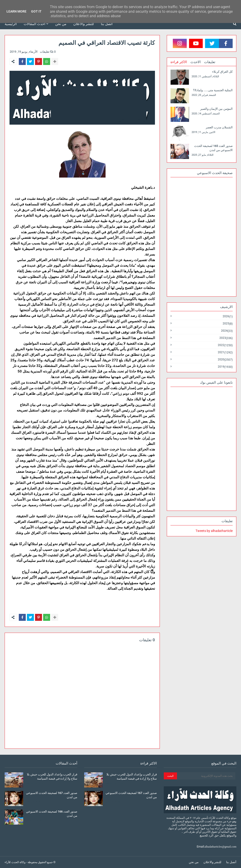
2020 (225, 360)
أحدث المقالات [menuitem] (34, 24)
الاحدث (196, 62)
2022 (225, 345)
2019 (225, 367)
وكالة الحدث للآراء (15, 862)
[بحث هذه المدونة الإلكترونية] (206, 776)
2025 (228, 324)
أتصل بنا (231, 862)
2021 (225, 352)
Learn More (16, 11)
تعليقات (210, 62)
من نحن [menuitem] (61, 24)
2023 (226, 338)
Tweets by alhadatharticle (214, 531)
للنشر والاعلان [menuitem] (84, 24)
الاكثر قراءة (179, 62)
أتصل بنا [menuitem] (107, 24)
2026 (228, 316)
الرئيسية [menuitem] (11, 24)
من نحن (194, 862)
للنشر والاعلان (212, 862)
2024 (227, 331)
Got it (36, 11)
